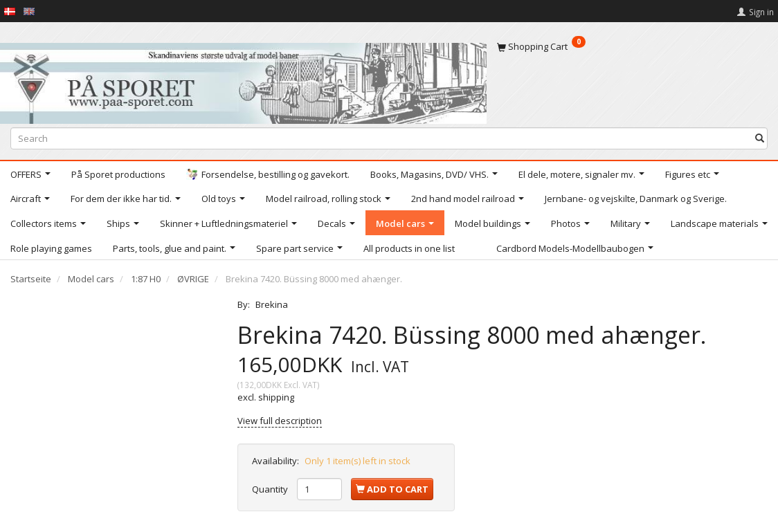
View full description (280, 421)
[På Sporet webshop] (243, 80)
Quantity (271, 489)
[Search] (760, 139)
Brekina (272, 304)
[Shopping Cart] (633, 46)
